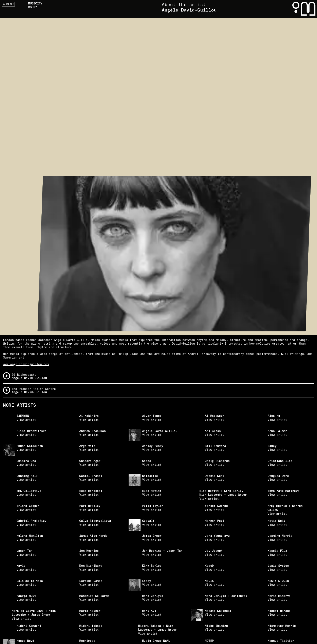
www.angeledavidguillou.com (26, 364)
